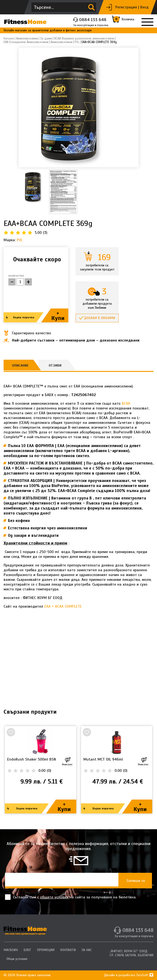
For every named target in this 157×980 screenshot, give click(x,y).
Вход (144, 7)
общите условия (55, 897)
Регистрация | (127, 7)
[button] (133, 107)
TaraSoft (145, 975)
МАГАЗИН (11, 950)
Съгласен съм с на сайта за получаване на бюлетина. (71, 897)
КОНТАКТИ (68, 950)
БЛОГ (27, 950)
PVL (20, 240)
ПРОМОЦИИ (46, 950)
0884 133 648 (93, 20)
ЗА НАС (87, 950)
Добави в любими (100, 318)
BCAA (126, 403)
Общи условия (17, 959)
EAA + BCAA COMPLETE (63, 606)
